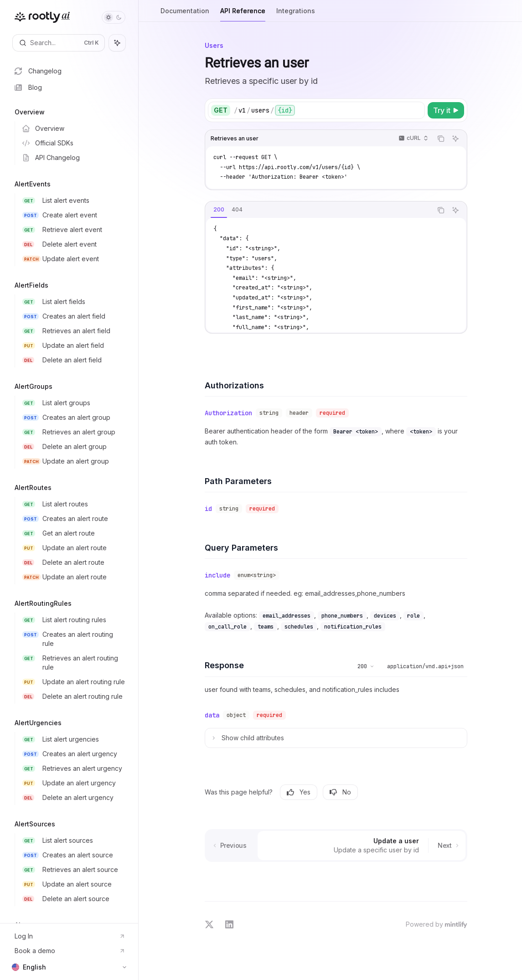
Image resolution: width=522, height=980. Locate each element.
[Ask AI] (455, 139)
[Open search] (59, 43)
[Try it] (446, 110)
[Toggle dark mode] (114, 17)
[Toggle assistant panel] (117, 43)
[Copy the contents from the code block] (441, 139)
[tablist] (319, 210)
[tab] (219, 210)
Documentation (185, 14)
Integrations (296, 14)
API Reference (243, 14)
